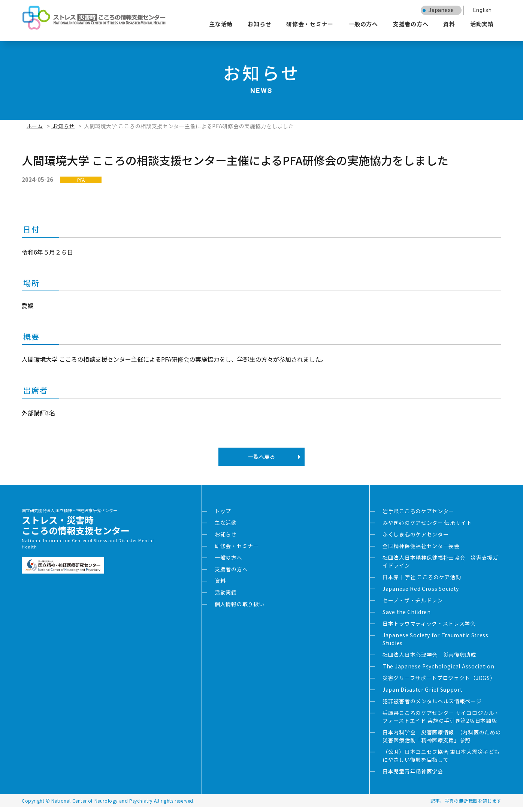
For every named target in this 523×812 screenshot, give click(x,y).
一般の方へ (363, 24)
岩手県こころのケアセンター (418, 516)
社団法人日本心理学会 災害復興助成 (429, 659)
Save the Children (407, 617)
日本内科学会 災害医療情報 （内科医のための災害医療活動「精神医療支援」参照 (442, 741)
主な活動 (221, 24)
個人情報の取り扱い (239, 609)
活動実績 (482, 24)
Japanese (441, 10)
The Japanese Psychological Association (439, 671)
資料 (449, 24)
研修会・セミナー (310, 24)
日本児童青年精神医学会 (413, 776)
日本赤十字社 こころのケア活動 (422, 582)
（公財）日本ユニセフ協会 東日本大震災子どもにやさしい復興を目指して (441, 760)
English (483, 10)
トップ (223, 516)
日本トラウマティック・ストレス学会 (429, 628)
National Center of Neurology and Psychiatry (102, 805)
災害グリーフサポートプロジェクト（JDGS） (439, 683)
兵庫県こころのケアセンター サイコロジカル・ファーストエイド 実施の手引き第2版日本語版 (441, 721)
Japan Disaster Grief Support (423, 694)
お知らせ (259, 24)
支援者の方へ (411, 24)
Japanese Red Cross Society (421, 593)
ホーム (35, 126)
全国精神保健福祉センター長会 (421, 551)
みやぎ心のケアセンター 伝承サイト (427, 527)
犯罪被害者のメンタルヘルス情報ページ (432, 706)
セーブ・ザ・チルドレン (413, 605)
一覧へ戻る (261, 459)
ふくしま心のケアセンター (415, 539)
